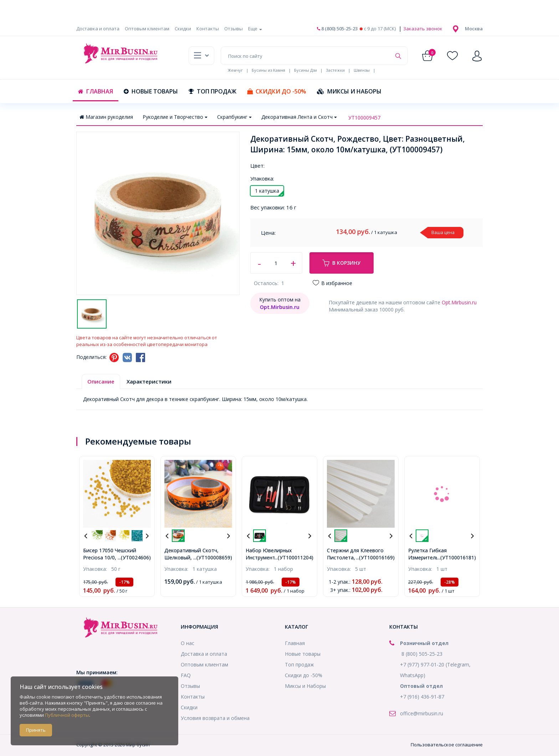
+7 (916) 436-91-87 (422, 697)
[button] (474, 29)
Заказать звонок (422, 29)
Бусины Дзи (306, 70)
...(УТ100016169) (375, 557)
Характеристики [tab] (149, 381)
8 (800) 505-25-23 (337, 29)
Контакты (208, 29)
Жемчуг (235, 70)
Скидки (183, 29)
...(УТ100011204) (294, 557)
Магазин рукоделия (106, 117)
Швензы (362, 70)
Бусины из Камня (268, 70)
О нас (188, 643)
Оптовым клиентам (147, 29)
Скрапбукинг (234, 117)
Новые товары (151, 91)
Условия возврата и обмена (215, 718)
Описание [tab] (101, 381)
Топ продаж (212, 91)
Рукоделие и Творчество (175, 117)
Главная (96, 91)
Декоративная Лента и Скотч (299, 117)
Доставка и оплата (98, 29)
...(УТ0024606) (134, 557)
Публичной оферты (67, 715)
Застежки (335, 70)
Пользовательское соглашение (447, 745)
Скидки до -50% (277, 91)
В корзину (341, 263)
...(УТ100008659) (213, 557)
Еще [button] (255, 29)
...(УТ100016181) (457, 557)
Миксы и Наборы (349, 91)
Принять (36, 730)
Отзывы (234, 29)
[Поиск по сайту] (306, 56)
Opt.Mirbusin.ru (459, 302)
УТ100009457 (364, 118)
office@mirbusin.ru (422, 713)
